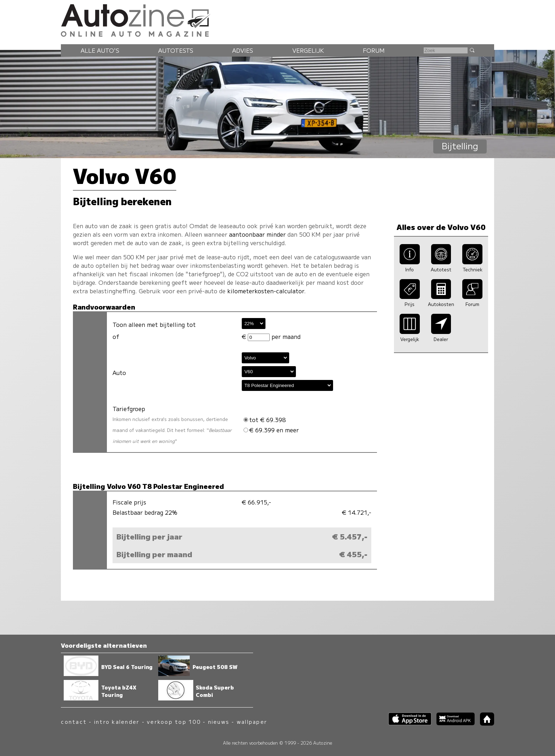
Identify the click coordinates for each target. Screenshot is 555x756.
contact (74, 722)
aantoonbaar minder (257, 234)
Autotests (176, 50)
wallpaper (252, 722)
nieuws (219, 722)
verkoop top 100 (174, 722)
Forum (374, 50)
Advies (243, 50)
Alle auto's (100, 50)
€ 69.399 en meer (271, 430)
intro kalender (117, 722)
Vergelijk (308, 50)
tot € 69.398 (265, 420)
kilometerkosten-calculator (266, 291)
